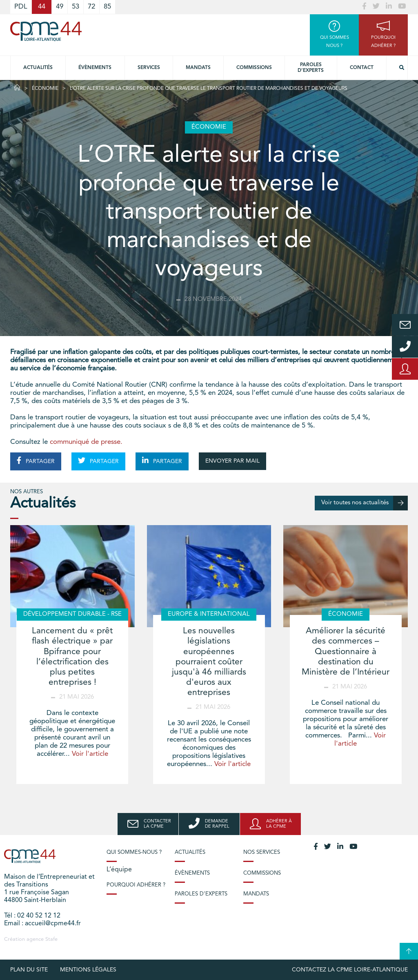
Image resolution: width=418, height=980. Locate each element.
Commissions (254, 68)
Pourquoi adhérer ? (136, 885)
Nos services (262, 852)
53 (76, 7)
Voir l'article (90, 754)
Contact (362, 68)
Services (149, 68)
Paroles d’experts (311, 68)
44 (42, 7)
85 (107, 7)
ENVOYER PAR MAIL (232, 461)
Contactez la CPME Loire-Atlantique (350, 970)
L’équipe (119, 870)
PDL (21, 7)
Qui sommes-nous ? (134, 852)
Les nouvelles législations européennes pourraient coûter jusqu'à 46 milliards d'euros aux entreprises (209, 662)
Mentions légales (88, 970)
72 (91, 7)
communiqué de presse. (86, 442)
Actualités (38, 68)
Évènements (95, 68)
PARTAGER (36, 461)
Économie (45, 89)
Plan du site (29, 970)
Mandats (198, 68)
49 (60, 7)
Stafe (51, 939)
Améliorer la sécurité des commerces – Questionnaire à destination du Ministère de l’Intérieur (346, 652)
